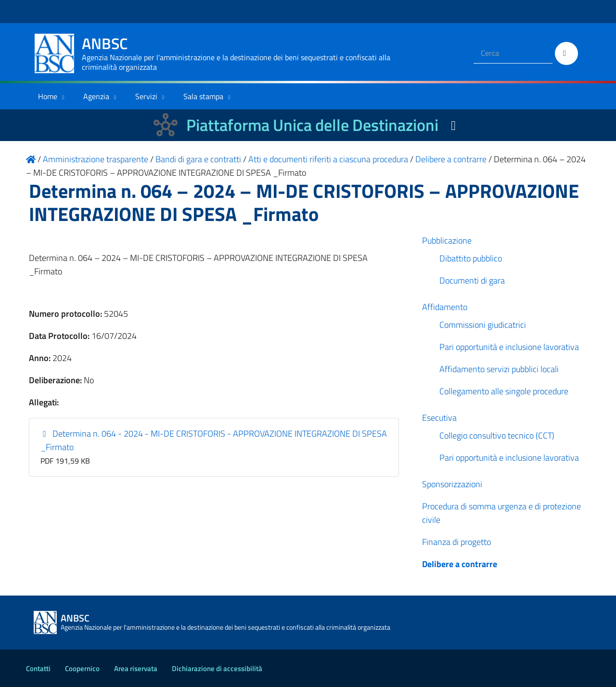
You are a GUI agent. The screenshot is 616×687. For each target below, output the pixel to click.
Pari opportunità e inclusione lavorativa (509, 347)
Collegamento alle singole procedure (504, 391)
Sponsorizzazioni (452, 484)
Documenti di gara (472, 280)
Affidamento (445, 307)
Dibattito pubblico (471, 258)
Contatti (38, 668)
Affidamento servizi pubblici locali (499, 369)
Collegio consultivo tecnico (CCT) (497, 435)
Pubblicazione (447, 240)
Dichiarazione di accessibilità (217, 668)
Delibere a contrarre (460, 564)
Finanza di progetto (456, 542)
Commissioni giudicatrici (483, 325)
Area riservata (136, 668)
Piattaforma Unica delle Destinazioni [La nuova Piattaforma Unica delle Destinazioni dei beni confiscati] (312, 125)
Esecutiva (439, 418)
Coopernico (82, 668)
